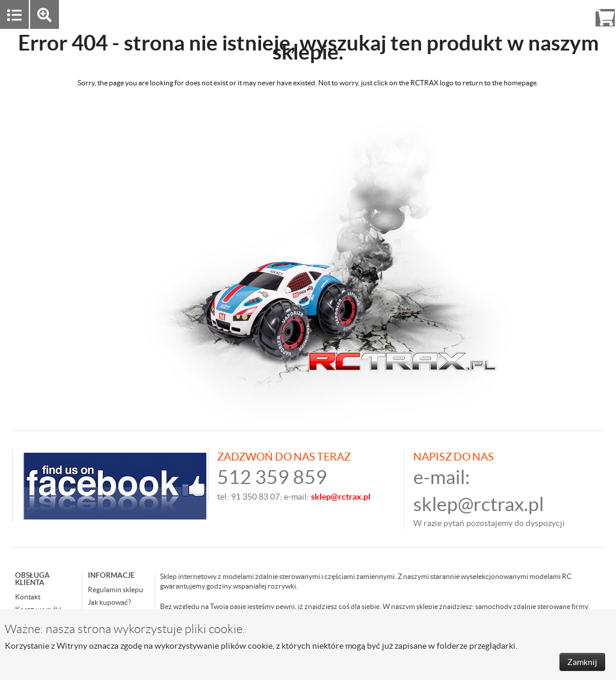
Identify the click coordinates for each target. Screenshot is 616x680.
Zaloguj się (512, 14)
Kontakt (28, 597)
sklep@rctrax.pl (479, 504)
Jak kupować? (109, 602)
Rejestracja (562, 14)
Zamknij (582, 662)
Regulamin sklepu (115, 590)
